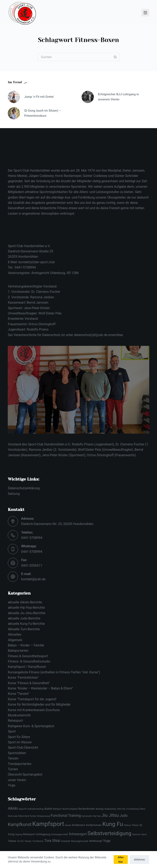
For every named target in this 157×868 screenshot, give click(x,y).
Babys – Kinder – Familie (26, 645)
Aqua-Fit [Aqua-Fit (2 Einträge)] (23, 809)
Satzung (14, 494)
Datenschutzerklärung (24, 488)
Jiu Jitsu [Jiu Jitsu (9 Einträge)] (110, 815)
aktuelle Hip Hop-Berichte (26, 608)
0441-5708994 (32, 538)
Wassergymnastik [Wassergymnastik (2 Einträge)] (80, 841)
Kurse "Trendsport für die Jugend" (32, 699)
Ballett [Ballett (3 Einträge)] (48, 809)
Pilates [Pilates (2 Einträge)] (135, 825)
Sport (12, 731)
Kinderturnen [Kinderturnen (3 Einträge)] (94, 825)
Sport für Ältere (19, 737)
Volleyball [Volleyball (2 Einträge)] (66, 841)
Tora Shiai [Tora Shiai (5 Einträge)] (52, 841)
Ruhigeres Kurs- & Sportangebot (31, 726)
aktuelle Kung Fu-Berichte (26, 624)
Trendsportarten (20, 764)
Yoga (11, 785)
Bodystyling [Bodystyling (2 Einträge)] (110, 809)
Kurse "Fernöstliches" (23, 678)
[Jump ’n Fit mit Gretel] (14, 97)
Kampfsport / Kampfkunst (27, 667)
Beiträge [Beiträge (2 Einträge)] (100, 809)
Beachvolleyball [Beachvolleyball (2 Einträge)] (70, 809)
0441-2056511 (32, 566)
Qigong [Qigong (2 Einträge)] (19, 834)
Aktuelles (15, 634)
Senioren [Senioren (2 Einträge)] (137, 834)
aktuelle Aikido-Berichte (25, 602)
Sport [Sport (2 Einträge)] (144, 834)
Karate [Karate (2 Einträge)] (68, 825)
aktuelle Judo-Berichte (24, 618)
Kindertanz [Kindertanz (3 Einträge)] (78, 825)
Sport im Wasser (20, 742)
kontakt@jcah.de (33, 579)
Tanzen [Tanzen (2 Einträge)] (28, 841)
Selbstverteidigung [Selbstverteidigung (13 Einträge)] (109, 833)
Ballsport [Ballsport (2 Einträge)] (58, 809)
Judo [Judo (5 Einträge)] (124, 816)
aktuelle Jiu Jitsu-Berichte (26, 613)
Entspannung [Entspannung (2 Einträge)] (43, 816)
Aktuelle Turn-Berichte (24, 629)
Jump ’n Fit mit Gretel (39, 97)
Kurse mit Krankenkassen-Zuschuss (34, 710)
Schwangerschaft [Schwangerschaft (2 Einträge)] (60, 834)
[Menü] (145, 13)
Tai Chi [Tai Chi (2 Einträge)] (20, 841)
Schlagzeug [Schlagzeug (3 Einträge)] (43, 834)
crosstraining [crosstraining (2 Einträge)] (132, 809)
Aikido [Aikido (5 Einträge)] (13, 808)
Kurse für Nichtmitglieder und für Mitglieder (39, 704)
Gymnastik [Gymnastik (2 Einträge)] (87, 816)
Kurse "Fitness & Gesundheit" (29, 683)
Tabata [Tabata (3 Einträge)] (12, 841)
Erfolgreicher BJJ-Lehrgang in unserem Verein (118, 97)
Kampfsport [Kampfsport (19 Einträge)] (48, 824)
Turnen (13, 769)
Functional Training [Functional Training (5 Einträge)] (66, 816)
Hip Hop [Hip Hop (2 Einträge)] (97, 816)
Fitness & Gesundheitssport (28, 656)
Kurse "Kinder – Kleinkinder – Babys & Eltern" (40, 688)
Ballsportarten (18, 651)
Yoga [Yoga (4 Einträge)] (107, 841)
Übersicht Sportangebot (25, 774)
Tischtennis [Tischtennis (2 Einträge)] (38, 841)
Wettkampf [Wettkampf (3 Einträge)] (96, 841)
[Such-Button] (115, 57)
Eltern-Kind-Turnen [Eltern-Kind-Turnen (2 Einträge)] (27, 816)
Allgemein (15, 640)
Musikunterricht (19, 715)
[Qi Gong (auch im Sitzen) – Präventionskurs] (14, 113)
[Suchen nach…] (74, 57)
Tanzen (13, 758)
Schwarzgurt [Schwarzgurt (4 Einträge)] (78, 834)
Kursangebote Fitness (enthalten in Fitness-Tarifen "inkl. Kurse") (54, 672)
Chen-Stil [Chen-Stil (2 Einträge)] (121, 809)
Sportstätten (17, 753)
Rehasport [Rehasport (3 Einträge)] (29, 834)
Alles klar (121, 859)
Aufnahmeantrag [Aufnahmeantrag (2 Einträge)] (36, 809)
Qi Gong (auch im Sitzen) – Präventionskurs (43, 113)
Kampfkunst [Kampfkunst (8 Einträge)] (20, 824)
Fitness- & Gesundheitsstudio (29, 661)
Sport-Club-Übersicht (23, 748)
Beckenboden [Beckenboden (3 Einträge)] (87, 809)
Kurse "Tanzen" (19, 694)
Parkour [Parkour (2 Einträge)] (127, 825)
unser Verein (17, 780)
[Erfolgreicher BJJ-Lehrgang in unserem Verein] (88, 97)
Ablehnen (140, 860)
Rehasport (15, 721)
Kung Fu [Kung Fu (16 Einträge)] (113, 824)
